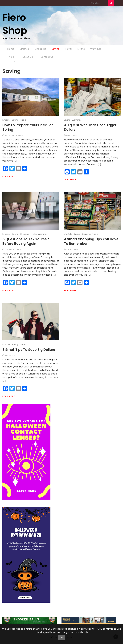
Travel (68, 49)
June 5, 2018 (72, 249)
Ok (62, 638)
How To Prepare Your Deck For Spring (28, 127)
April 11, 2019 (72, 135)
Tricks (12, 57)
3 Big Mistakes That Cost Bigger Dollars (90, 127)
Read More (9, 176)
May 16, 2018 (10, 355)
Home (11, 49)
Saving (56, 49)
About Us (29, 57)
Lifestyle (25, 49)
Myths (81, 49)
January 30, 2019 (13, 249)
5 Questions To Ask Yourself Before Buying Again (26, 241)
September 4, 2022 (14, 135)
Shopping (41, 49)
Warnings (96, 49)
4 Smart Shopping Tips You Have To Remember (91, 241)
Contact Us (47, 57)
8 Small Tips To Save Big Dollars (29, 350)
